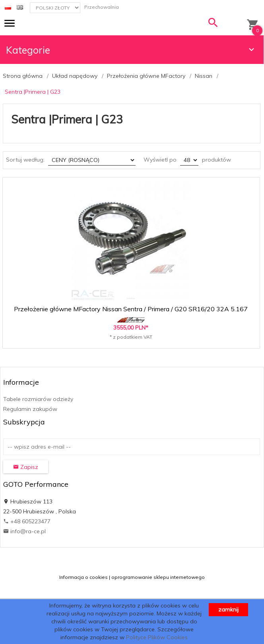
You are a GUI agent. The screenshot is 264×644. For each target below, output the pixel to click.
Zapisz (26, 467)
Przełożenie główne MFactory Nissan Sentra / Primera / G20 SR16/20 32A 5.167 (131, 309)
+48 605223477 (27, 521)
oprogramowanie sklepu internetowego (158, 577)
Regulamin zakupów (30, 409)
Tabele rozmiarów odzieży (38, 399)
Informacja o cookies (83, 577)
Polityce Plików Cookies (157, 637)
